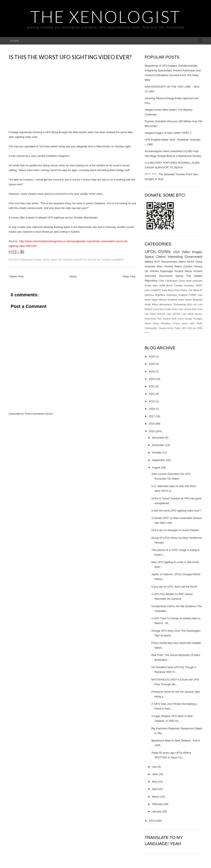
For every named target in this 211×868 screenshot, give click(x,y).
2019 (152, 401)
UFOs (46, 260)
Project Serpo (180, 323)
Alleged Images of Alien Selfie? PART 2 (168, 133)
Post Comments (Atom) (39, 414)
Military (149, 262)
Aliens (182, 262)
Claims (161, 257)
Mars (160, 266)
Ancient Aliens (183, 271)
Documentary (169, 262)
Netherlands (150, 319)
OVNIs (38, 260)
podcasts (198, 281)
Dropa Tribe (178, 309)
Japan (155, 300)
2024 (152, 371)
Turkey (178, 328)
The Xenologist (105, 16)
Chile (161, 281)
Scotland (172, 300)
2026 (152, 356)
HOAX (199, 285)
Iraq (147, 314)
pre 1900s (198, 328)
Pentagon (198, 319)
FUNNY (193, 295)
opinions (149, 295)
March (156, 797)
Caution (188, 266)
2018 (152, 409)
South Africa (151, 304)
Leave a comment (113, 260)
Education (172, 295)
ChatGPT (156, 290)
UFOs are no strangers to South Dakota (175, 530)
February (157, 804)
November (158, 445)
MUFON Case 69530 (183, 314)
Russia (198, 266)
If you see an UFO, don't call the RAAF (174, 587)
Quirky (179, 276)
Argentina (160, 295)
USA (176, 252)
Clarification (172, 281)
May (155, 782)
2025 (152, 364)
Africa (190, 304)
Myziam (199, 314)
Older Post (129, 276)
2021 (152, 394)
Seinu (181, 300)
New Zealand (164, 319)
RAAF (199, 323)
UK (147, 271)
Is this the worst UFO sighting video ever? (70, 57)
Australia (150, 266)
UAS (190, 328)
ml (99, 260)
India (164, 290)
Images (197, 252)
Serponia (198, 300)
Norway (188, 319)
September (159, 460)
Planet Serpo (152, 323)
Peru (177, 290)
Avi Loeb (198, 304)
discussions (165, 304)
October (157, 452)
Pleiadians (166, 323)
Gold (200, 309)
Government (193, 257)
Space (149, 257)
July (154, 767)
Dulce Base (185, 281)
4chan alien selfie (155, 285)
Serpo (188, 300)
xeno (147, 290)
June (155, 774)
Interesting (175, 257)
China (199, 262)
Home (15, 41)
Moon (171, 290)
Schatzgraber (151, 328)
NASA (190, 262)
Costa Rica (158, 309)
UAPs (184, 328)
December (158, 438)
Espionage (166, 271)
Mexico (163, 300)
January (157, 811)
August (156, 467)
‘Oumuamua (179, 304)
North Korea (178, 319)
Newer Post (17, 276)
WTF (157, 262)
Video (54, 260)
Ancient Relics (173, 266)
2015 (152, 431)
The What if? (195, 290)
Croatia (168, 309)
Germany (189, 285)
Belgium (149, 309)
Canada (178, 285)
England (27, 260)
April (155, 789)
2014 (152, 821)
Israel (148, 300)
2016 (152, 424)
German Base (190, 309)
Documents (166, 276)
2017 (152, 416)
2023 (152, 379)
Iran (200, 295)
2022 (152, 386)
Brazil (169, 285)
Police (184, 290)
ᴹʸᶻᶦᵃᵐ (147, 333)
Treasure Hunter (166, 328)
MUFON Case (164, 314)
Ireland (153, 314)
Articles (154, 271)
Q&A (192, 323)
